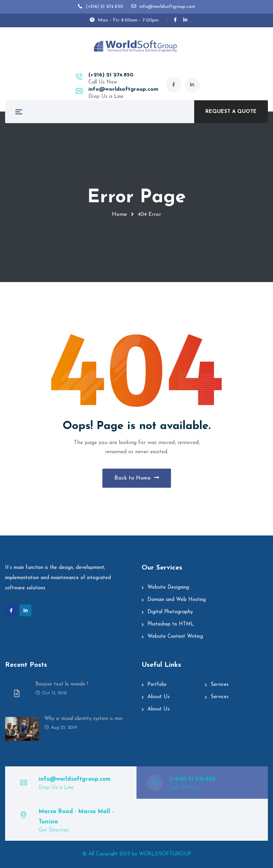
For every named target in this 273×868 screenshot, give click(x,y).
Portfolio (157, 685)
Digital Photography (170, 612)
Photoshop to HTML (171, 624)
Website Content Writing (175, 637)
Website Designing (168, 587)
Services (220, 685)
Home (119, 215)
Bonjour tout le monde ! (62, 684)
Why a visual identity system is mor (84, 719)
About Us (159, 697)
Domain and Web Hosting (177, 600)
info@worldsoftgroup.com (156, 75)
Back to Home (137, 478)
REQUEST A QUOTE (231, 112)
